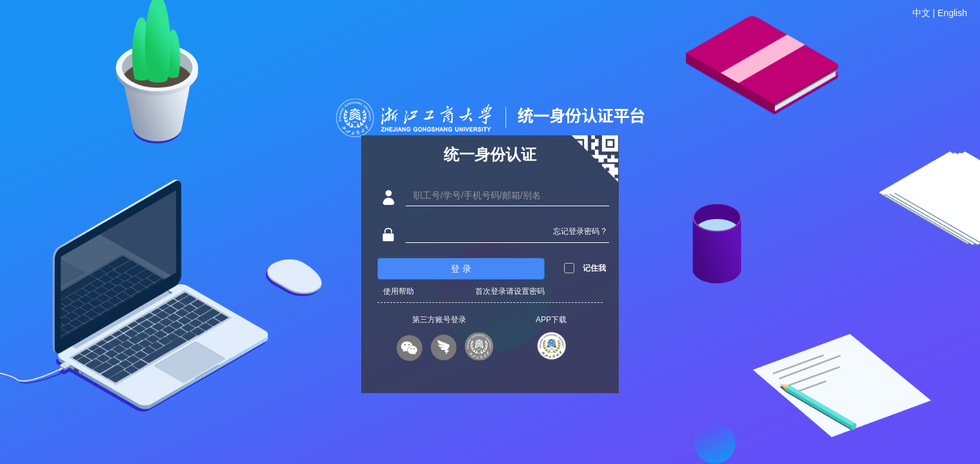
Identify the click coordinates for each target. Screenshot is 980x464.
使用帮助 (399, 291)
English (952, 13)
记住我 (594, 268)
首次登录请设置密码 (510, 291)
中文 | (925, 13)
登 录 (461, 269)
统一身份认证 (490, 154)
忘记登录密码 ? (580, 231)
